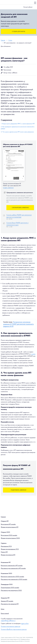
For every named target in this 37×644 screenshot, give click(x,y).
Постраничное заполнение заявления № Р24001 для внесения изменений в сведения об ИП (18, 324)
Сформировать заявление (20, 208)
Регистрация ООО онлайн (9, 535)
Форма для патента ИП (8, 555)
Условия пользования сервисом (11, 626)
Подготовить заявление (19, 490)
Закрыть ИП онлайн (7, 601)
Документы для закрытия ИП (10, 604)
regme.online (25, 623)
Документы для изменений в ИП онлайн (13, 568)
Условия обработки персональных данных (14, 629)
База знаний (5, 613)
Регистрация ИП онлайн (8, 524)
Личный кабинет (28, 7)
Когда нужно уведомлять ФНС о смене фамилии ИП (18, 124)
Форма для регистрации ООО (10, 538)
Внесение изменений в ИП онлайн (12, 565)
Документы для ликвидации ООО (11, 590)
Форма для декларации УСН (10, 549)
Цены (3, 609)
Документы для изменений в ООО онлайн (14, 579)
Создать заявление (8, 188)
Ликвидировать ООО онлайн (10, 588)
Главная (3, 517)
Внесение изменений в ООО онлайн (12, 577)
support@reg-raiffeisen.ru (8, 620)
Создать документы (18, 31)
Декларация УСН (6, 546)
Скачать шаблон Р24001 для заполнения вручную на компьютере (19, 216)
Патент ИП (4, 552)
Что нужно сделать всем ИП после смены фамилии (18, 132)
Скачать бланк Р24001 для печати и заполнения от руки (17, 224)
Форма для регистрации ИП (10, 527)
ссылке (33, 354)
